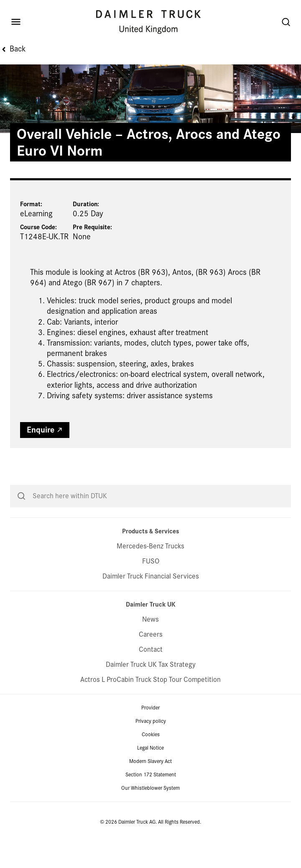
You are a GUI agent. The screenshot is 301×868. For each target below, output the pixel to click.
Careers (151, 664)
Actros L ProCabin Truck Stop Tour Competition (150, 709)
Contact (151, 679)
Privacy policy (151, 750)
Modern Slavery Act (150, 791)
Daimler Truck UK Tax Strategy (151, 694)
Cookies (151, 764)
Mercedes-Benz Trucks (150, 575)
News (150, 649)
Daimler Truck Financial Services (151, 606)
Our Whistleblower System (150, 817)
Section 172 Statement (151, 804)
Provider (150, 737)
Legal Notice (150, 777)
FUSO (151, 590)
